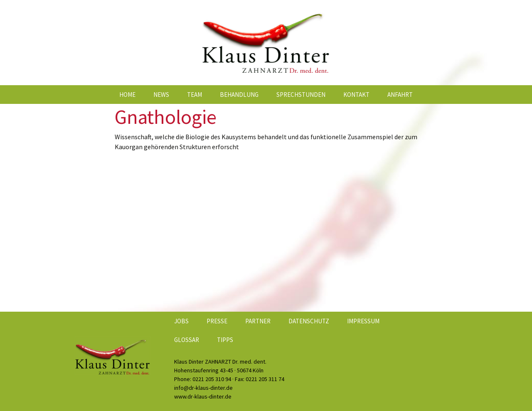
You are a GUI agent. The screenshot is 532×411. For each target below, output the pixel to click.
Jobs (181, 321)
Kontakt (356, 95)
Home (127, 95)
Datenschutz (309, 321)
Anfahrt (400, 95)
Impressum (363, 321)
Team (195, 95)
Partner (258, 321)
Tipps (225, 340)
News (161, 95)
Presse (217, 321)
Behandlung (239, 95)
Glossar (187, 340)
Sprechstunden (301, 95)
